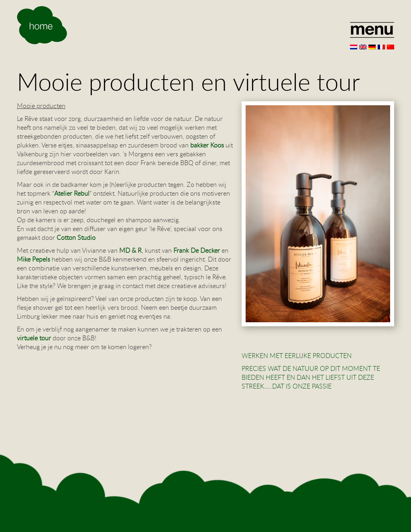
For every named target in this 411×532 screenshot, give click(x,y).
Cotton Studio (76, 237)
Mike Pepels (34, 259)
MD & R (130, 250)
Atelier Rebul (72, 193)
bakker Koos (206, 145)
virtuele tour (34, 338)
